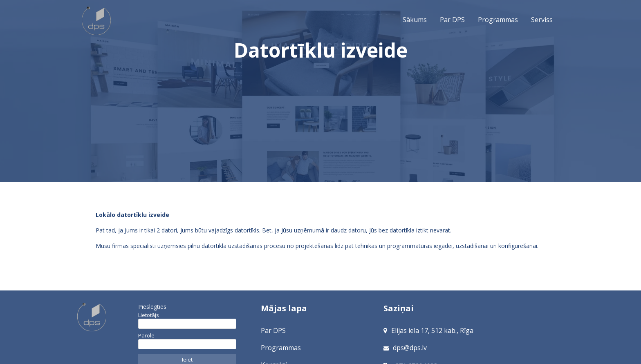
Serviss (542, 20)
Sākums (97, 21)
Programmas (498, 20)
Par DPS (452, 20)
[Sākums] (106, 317)
